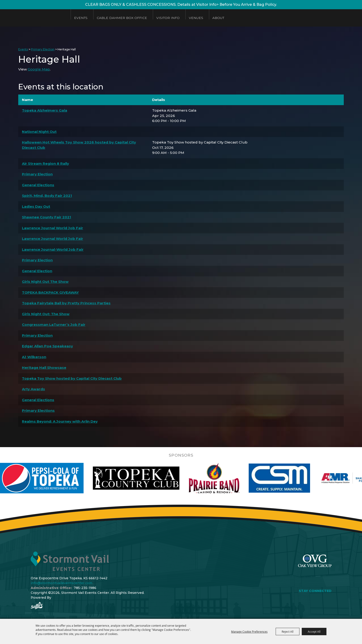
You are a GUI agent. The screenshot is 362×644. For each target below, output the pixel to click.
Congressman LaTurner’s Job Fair (54, 325)
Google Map (39, 69)
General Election (37, 271)
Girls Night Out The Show (45, 282)
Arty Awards (33, 389)
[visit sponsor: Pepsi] (53, 478)
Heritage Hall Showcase (44, 368)
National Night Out (39, 132)
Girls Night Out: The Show (46, 314)
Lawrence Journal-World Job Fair (53, 249)
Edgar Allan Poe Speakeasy (47, 346)
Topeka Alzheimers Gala (45, 110)
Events (81, 18)
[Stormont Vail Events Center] (33, 18)
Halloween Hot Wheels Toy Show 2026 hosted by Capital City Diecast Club (79, 145)
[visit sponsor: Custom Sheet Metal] (292, 478)
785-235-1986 (85, 588)
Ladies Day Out (36, 206)
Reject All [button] (288, 632)
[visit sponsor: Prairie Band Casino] (227, 478)
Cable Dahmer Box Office (122, 18)
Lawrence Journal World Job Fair (53, 228)
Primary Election (43, 49)
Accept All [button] (314, 632)
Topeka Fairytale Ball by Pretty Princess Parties (66, 303)
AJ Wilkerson (34, 357)
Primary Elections (38, 411)
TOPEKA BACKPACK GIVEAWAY (50, 292)
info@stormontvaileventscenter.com (62, 583)
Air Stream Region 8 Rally (45, 163)
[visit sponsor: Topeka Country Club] (149, 478)
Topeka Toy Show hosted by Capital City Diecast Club (72, 378)
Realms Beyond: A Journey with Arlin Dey (60, 421)
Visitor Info (168, 18)
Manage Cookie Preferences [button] (249, 632)
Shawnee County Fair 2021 (47, 217)
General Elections (38, 185)
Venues (196, 18)
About (218, 18)
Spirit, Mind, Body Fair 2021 (47, 196)
